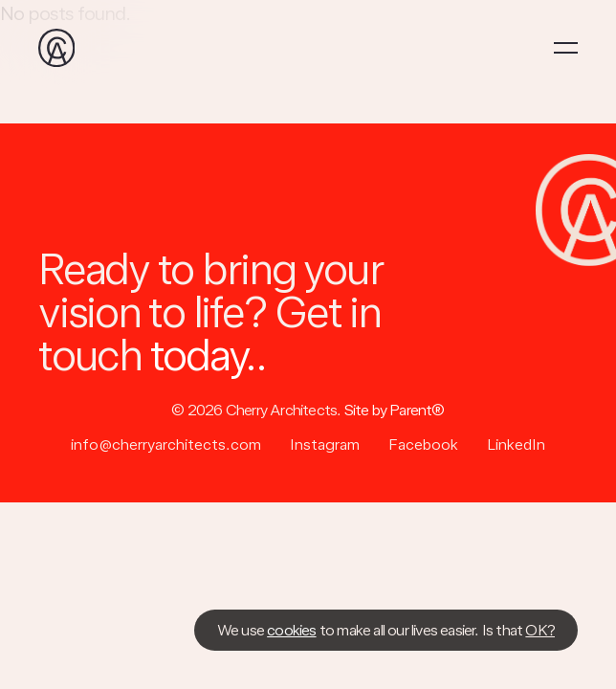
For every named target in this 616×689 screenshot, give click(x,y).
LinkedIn (516, 445)
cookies (291, 630)
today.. (208, 355)
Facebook (423, 445)
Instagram (325, 445)
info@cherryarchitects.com (166, 445)
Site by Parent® (395, 410)
